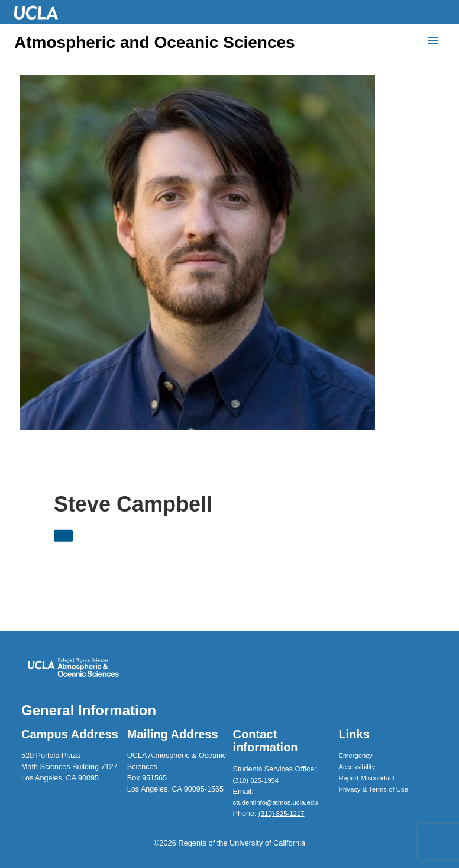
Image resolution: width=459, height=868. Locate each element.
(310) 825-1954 (256, 780)
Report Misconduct (366, 778)
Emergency (355, 756)
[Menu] (433, 41)
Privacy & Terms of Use (373, 789)
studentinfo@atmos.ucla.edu (276, 802)
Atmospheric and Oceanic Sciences (155, 43)
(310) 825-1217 (281, 814)
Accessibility (357, 767)
